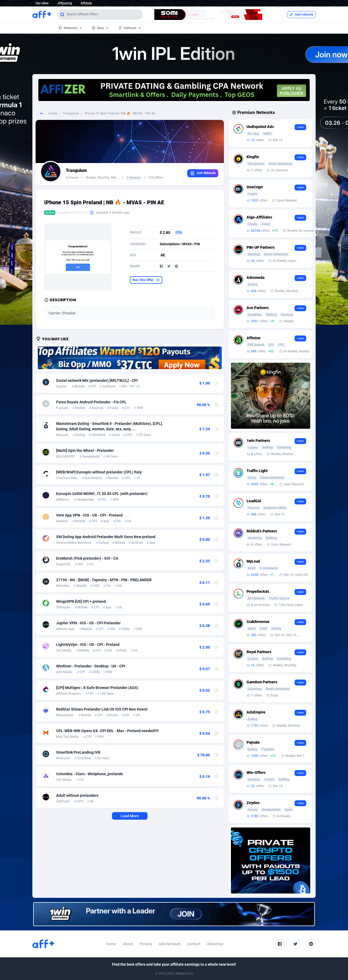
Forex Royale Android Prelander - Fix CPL (91, 402)
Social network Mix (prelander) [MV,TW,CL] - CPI (97, 380)
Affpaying (65, 3)
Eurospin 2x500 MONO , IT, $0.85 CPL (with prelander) (102, 494)
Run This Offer (146, 280)
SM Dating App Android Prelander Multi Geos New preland (106, 537)
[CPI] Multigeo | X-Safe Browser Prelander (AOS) (97, 688)
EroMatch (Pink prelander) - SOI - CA (87, 558)
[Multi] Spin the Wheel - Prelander (85, 451)
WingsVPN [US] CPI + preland (81, 601)
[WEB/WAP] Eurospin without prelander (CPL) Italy (99, 472)
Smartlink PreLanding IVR (78, 752)
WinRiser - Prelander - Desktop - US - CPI (91, 666)
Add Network (170, 944)
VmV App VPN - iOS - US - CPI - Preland (89, 515)
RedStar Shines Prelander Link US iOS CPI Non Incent (102, 709)
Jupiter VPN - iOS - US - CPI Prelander (88, 623)
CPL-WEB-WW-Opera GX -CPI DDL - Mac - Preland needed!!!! (107, 731)
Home (53, 113)
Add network (301, 15)
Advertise (215, 944)
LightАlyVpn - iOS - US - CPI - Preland (88, 645)
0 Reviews (134, 178)
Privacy (146, 944)
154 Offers (156, 178)
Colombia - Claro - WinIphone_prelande (90, 774)
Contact (194, 944)
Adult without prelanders (77, 795)
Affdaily (86, 3)
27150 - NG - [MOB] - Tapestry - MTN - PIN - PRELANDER (104, 580)
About (128, 944)
